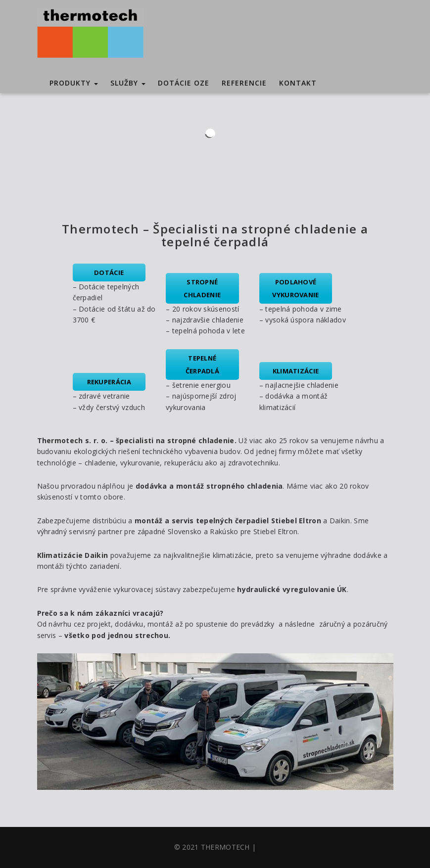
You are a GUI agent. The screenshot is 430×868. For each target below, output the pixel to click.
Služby (128, 83)
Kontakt (298, 83)
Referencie (244, 83)
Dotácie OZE (184, 83)
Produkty (74, 83)
